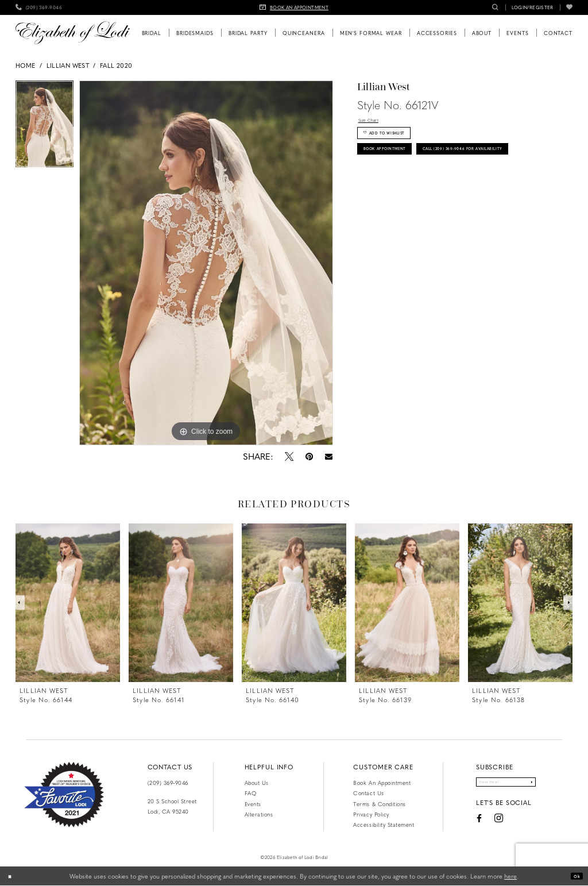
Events (253, 804)
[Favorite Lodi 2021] (64, 795)
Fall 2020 (116, 65)
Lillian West (68, 65)
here (510, 876)
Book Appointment (399, 165)
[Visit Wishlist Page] (569, 7)
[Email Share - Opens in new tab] (328, 457)
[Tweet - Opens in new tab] (289, 456)
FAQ (251, 793)
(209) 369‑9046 (168, 783)
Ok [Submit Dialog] (574, 876)
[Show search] (495, 7)
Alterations (259, 814)
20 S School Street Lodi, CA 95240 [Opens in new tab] (172, 806)
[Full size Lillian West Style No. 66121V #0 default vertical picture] (206, 263)
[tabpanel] (45, 127)
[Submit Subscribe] (547, 785)
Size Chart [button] (374, 122)
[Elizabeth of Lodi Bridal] (73, 33)
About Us (257, 783)
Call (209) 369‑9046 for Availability (429, 189)
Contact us (368, 793)
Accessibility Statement (384, 825)
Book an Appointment (382, 783)
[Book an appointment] (294, 7)
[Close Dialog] (13, 876)
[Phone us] (39, 7)
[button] (533, 7)
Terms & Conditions (379, 804)
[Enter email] (506, 785)
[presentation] (68, 603)
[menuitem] (39, 7)
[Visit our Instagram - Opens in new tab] (482, 824)
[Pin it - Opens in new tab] (309, 456)
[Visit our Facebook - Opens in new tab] (462, 824)
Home (25, 65)
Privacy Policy (371, 814)
